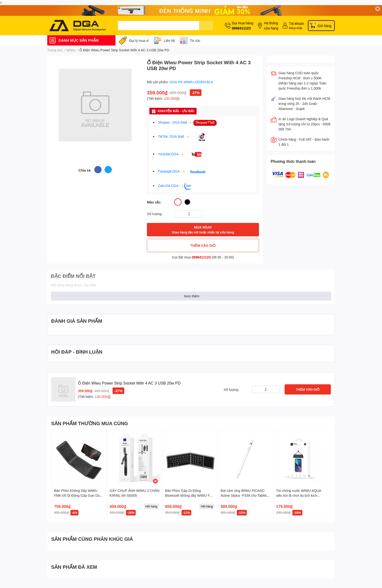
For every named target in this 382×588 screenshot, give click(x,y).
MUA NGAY (203, 230)
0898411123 (241, 28)
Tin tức (195, 41)
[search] (206, 26)
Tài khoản (296, 23)
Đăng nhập (296, 28)
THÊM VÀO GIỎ (203, 245)
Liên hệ (169, 41)
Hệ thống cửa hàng (271, 26)
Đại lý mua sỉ (139, 41)
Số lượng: (155, 214)
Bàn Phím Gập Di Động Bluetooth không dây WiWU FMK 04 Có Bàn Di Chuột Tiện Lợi (190, 495)
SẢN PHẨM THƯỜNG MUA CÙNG (90, 423)
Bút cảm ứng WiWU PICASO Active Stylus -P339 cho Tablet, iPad (244, 495)
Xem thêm (192, 296)
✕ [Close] (378, 9)
